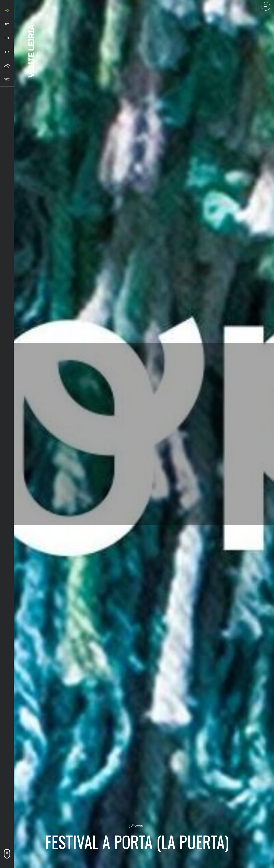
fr (7, 52)
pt (7, 24)
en (7, 38)
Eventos (137, 826)
